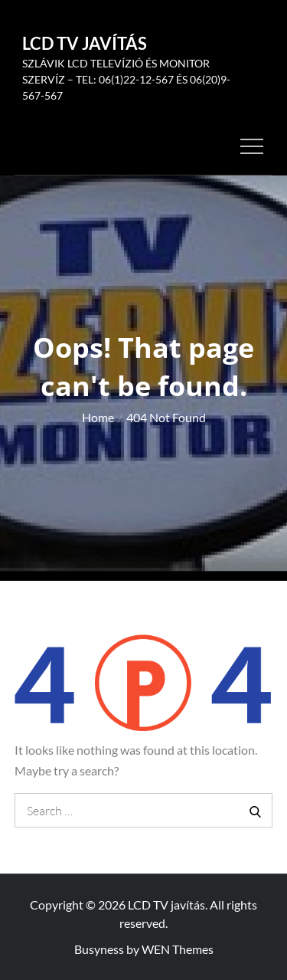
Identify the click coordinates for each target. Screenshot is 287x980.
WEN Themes (178, 949)
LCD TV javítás (85, 43)
